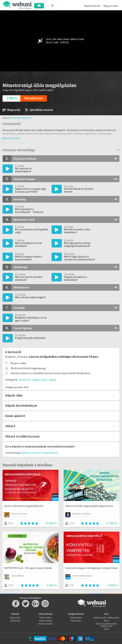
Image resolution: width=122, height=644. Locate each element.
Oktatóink (15, 621)
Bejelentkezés (92, 6)
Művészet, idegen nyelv (33, 380)
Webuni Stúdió (45, 624)
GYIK (106, 629)
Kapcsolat (15, 618)
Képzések (76, 621)
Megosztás (11, 110)
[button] (11, 138)
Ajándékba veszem (39, 110)
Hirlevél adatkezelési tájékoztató (107, 625)
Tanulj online (76, 618)
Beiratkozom (34, 98)
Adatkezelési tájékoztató (107, 618)
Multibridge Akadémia (21, 118)
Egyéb (53, 380)
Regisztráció (111, 6)
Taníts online (45, 618)
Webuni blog (45, 621)
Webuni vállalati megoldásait (40, 453)
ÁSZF (106, 621)
